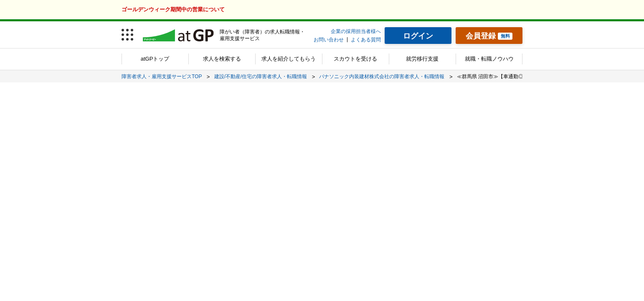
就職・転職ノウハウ (489, 59)
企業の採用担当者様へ (356, 31)
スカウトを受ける (355, 59)
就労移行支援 (422, 59)
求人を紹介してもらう (289, 59)
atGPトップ (155, 59)
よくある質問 (366, 40)
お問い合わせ (329, 40)
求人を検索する (222, 59)
